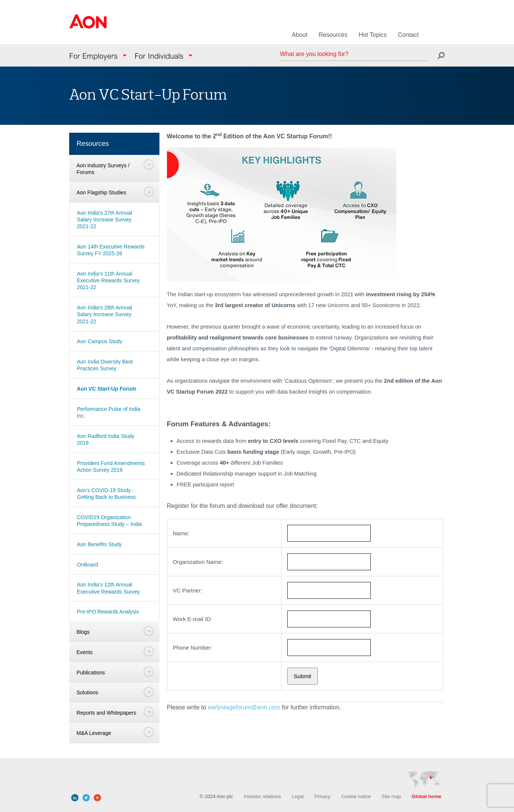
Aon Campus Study (100, 341)
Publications (91, 673)
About (300, 35)
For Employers (93, 56)
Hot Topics (373, 35)
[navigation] (114, 439)
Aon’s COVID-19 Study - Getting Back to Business (106, 494)
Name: (181, 533)
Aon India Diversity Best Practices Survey (105, 365)
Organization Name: (198, 562)
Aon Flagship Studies (102, 192)
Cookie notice (356, 796)
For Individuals (159, 56)
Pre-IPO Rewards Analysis (108, 612)
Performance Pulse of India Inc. (109, 412)
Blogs (83, 632)
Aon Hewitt (88, 26)
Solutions (88, 692)
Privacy (322, 796)
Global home (427, 796)
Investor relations (262, 796)
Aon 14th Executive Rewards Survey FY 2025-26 (111, 250)
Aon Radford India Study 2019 (106, 439)
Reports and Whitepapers (107, 713)
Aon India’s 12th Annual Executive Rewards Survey (108, 588)
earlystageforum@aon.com (244, 707)
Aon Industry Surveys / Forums (103, 169)
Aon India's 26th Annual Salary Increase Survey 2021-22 (105, 314)
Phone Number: (193, 648)
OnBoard (88, 565)
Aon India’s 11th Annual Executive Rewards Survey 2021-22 (108, 280)
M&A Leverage (94, 733)
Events (85, 652)
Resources (333, 35)
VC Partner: (188, 590)
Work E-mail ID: (193, 619)
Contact (408, 35)
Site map (391, 796)
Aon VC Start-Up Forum (107, 389)
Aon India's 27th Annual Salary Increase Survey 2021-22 (105, 220)
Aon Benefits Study (99, 544)
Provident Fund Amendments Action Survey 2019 (111, 467)
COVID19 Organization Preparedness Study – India (110, 521)
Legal (298, 796)
